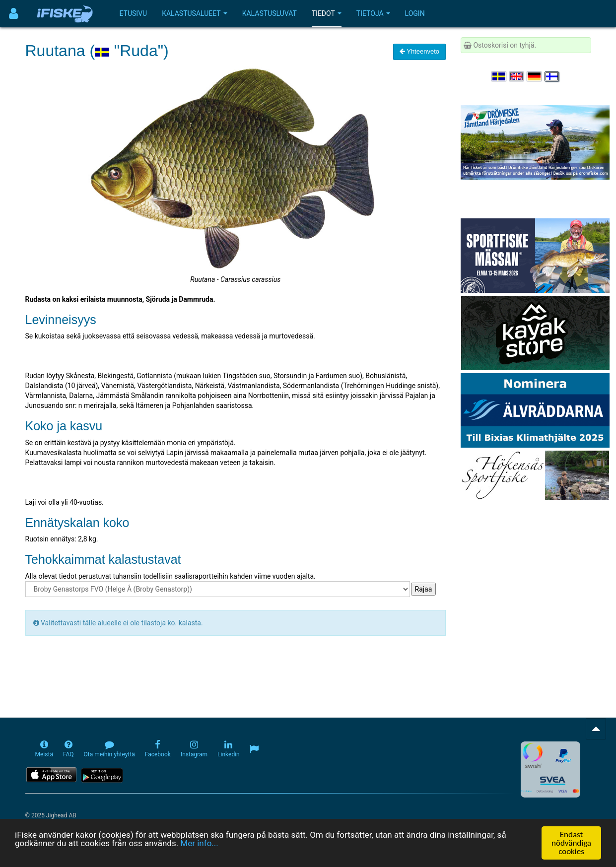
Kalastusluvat (270, 13)
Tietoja (373, 13)
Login (415, 13)
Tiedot (327, 13)
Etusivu (134, 13)
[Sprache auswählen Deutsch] (535, 76)
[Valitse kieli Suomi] (552, 76)
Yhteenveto (419, 51)
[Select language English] (517, 76)
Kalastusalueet (195, 13)
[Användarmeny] (14, 14)
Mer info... (199, 843)
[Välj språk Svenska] (499, 76)
